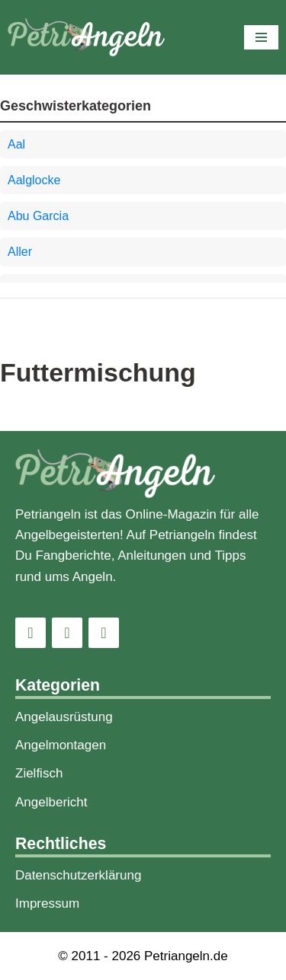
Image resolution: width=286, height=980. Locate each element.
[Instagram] (31, 633)
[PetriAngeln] (86, 37)
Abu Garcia (38, 216)
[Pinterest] (104, 633)
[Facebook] (67, 633)
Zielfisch (39, 773)
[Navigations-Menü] (261, 37)
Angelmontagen (61, 745)
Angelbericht (51, 802)
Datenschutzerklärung (78, 875)
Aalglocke (34, 180)
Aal (16, 144)
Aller (20, 252)
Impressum (47, 903)
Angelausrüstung (64, 717)
